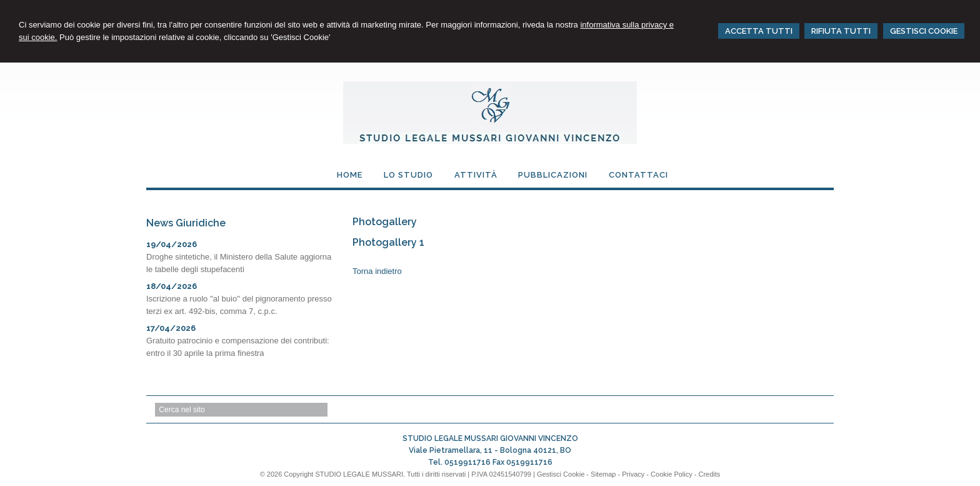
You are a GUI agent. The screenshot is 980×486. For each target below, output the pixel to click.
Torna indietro (377, 271)
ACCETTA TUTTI (759, 31)
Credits (710, 474)
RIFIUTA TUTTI (841, 31)
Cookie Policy (672, 474)
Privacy (633, 474)
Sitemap (603, 474)
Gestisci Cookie (561, 474)
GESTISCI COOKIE (924, 31)
